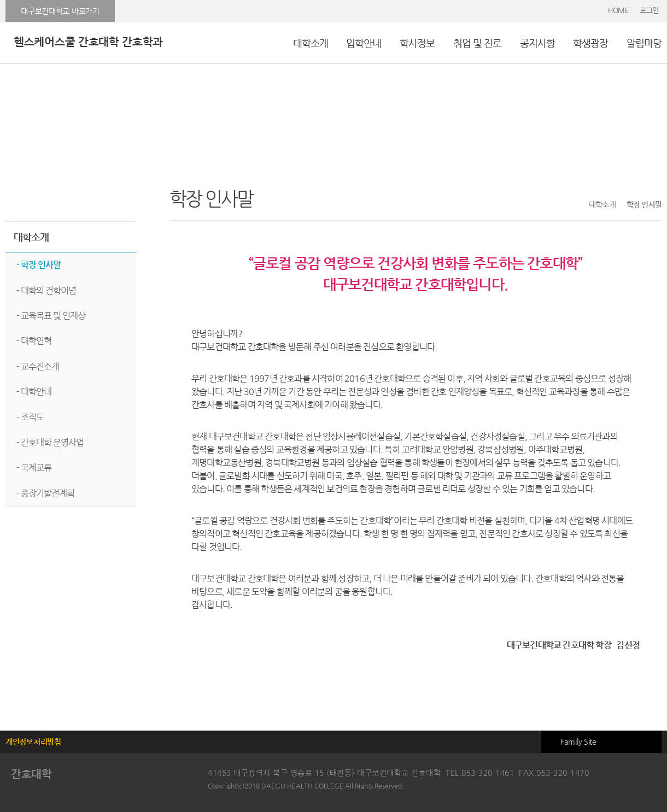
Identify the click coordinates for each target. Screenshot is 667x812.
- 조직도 (30, 417)
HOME (618, 10)
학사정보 (417, 43)
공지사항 (537, 43)
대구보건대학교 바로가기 (60, 11)
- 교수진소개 (38, 366)
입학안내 (364, 43)
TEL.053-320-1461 (480, 773)
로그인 (649, 10)
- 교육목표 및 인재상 (51, 316)
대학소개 (311, 43)
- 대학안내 (34, 392)
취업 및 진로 (477, 43)
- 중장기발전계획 (45, 493)
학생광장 (590, 43)
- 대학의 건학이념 (46, 290)
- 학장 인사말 (39, 265)
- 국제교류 (34, 467)
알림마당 (644, 43)
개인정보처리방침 (33, 742)
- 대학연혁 (34, 341)
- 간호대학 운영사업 (50, 442)
